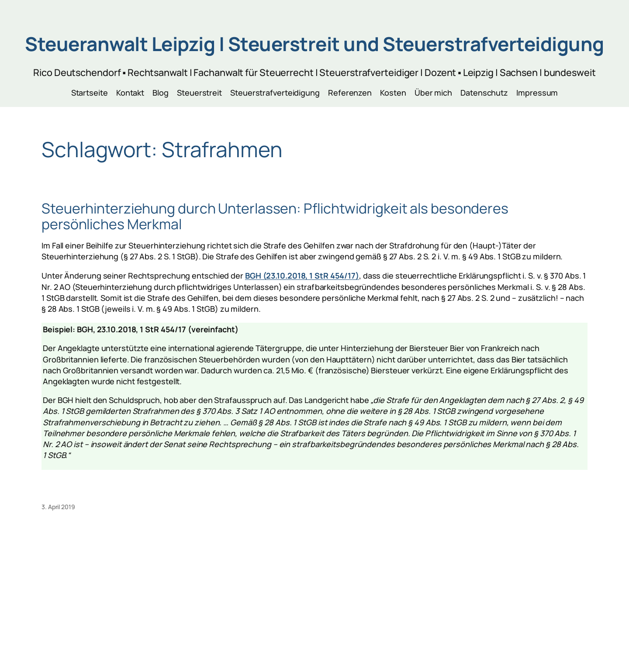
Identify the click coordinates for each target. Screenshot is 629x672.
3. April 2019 (58, 507)
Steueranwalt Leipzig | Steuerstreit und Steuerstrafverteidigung (314, 44)
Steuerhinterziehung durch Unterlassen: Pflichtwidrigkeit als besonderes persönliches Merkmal (275, 216)
